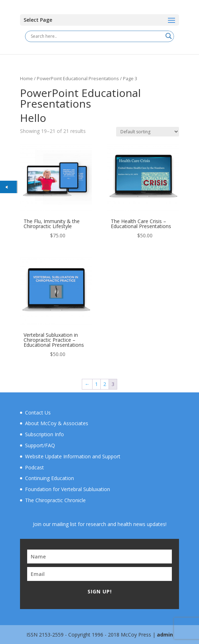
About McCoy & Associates (57, 423)
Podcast (34, 467)
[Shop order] (148, 132)
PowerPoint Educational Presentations (78, 78)
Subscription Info (44, 434)
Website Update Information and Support (73, 456)
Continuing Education (49, 478)
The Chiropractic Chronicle (55, 500)
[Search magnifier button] (169, 36)
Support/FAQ (40, 445)
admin (165, 635)
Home (26, 78)
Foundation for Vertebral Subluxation (68, 489)
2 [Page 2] (105, 384)
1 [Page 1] (96, 384)
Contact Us (38, 413)
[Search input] (96, 36)
